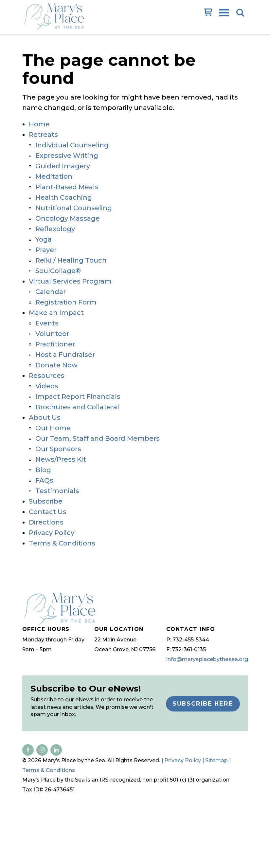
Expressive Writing (67, 156)
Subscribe (46, 501)
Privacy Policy (52, 533)
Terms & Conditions (62, 543)
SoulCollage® (58, 271)
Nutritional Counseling (74, 208)
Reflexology (55, 229)
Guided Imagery (63, 166)
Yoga (44, 239)
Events (47, 323)
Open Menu (225, 13)
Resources (47, 376)
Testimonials (57, 491)
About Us (45, 417)
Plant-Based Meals (67, 187)
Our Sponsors (58, 449)
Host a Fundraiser (65, 355)
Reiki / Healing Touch (71, 260)
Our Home (53, 428)
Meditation (54, 176)
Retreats (43, 135)
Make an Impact (56, 313)
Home (39, 124)
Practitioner (55, 344)
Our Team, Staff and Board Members (98, 438)
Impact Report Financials (78, 397)
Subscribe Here (203, 703)
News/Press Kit (61, 459)
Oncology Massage (68, 218)
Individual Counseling (72, 145)
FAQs (44, 480)
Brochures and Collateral (77, 407)
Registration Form (66, 302)
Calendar (51, 292)
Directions (46, 522)
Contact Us (48, 512)
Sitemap (216, 760)
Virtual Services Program (70, 281)
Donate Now (56, 365)
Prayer (46, 250)
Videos (47, 386)
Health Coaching (64, 197)
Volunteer (52, 334)
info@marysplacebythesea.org (207, 659)
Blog (43, 470)
